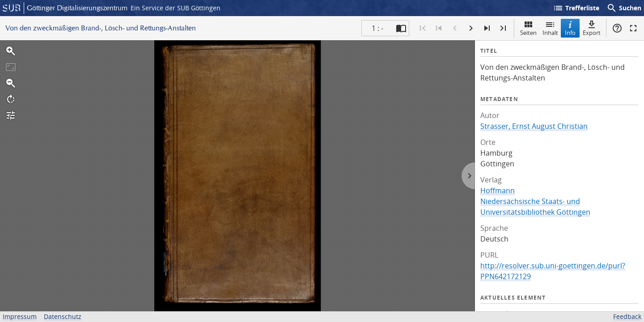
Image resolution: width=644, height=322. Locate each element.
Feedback (627, 316)
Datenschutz (63, 316)
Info (570, 28)
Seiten (528, 28)
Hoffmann (498, 191)
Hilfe (617, 28)
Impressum (20, 316)
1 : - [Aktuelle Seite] (377, 28)
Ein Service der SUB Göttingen (176, 8)
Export (592, 28)
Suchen (624, 8)
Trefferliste (576, 8)
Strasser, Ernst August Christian (534, 126)
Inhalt (550, 28)
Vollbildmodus (633, 28)
